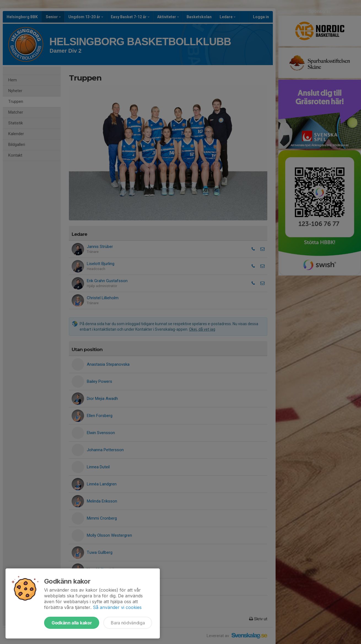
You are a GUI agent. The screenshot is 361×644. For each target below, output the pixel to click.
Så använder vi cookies (117, 607)
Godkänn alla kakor (72, 623)
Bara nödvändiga (128, 623)
